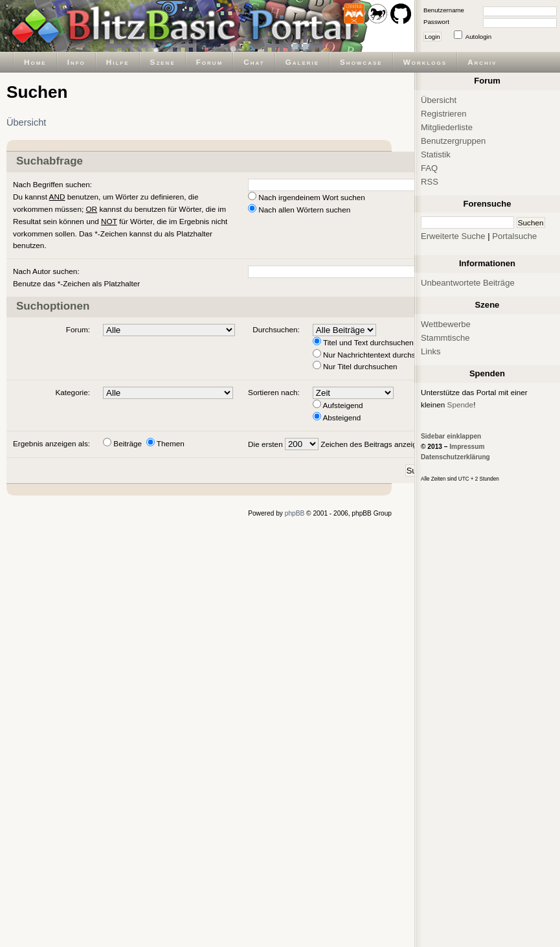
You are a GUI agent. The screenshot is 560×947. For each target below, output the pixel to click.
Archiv (482, 62)
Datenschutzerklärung (455, 457)
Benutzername (444, 10)
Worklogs (425, 62)
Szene (163, 62)
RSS (430, 182)
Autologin (478, 37)
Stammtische (445, 338)
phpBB (295, 513)
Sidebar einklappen (451, 436)
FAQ (429, 168)
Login (432, 37)
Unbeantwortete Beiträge (468, 283)
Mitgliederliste (447, 127)
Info (76, 62)
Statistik (436, 154)
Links (431, 351)
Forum (210, 62)
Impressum (467, 447)
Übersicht (26, 122)
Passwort (436, 22)
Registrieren (444, 114)
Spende (461, 405)
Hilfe (118, 62)
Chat (254, 62)
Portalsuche (514, 236)
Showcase (361, 62)
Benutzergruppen (453, 141)
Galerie (302, 62)
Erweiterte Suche (453, 236)
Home (35, 62)
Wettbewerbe (446, 324)
